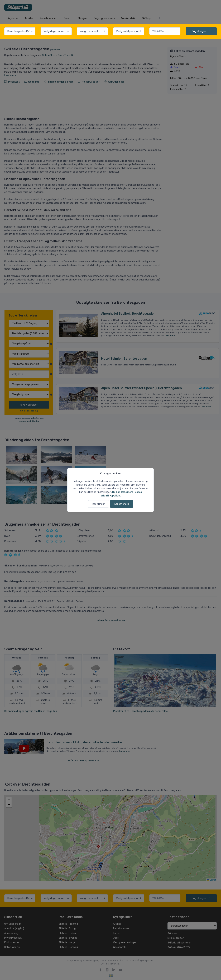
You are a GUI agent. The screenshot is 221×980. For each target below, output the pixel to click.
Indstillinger (98, 504)
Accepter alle (122, 504)
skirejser (201, 31)
